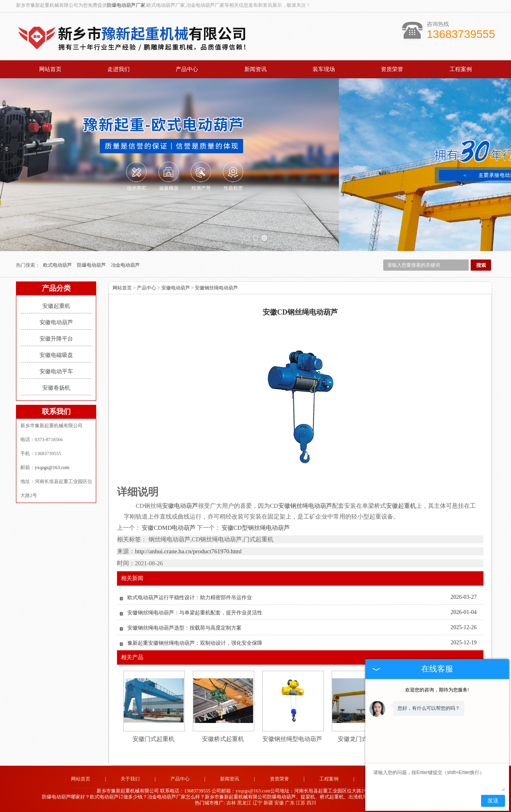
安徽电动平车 (56, 371)
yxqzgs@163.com (52, 467)
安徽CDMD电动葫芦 (169, 528)
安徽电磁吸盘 (56, 355)
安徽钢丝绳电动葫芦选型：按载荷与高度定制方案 (184, 628)
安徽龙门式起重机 (362, 739)
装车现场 (324, 69)
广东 (290, 803)
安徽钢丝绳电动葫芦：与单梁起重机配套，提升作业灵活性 (195, 613)
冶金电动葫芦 (125, 265)
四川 (311, 803)
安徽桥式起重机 (223, 739)
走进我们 (119, 69)
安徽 (279, 803)
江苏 (301, 803)
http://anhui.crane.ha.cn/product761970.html (188, 551)
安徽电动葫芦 (56, 322)
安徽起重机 (56, 306)
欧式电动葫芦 (58, 265)
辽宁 (257, 803)
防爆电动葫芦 (92, 265)
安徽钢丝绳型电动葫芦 (292, 739)
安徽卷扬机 (56, 388)
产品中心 (187, 69)
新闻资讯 (255, 69)
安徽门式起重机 (153, 739)
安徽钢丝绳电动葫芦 (216, 288)
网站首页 (50, 69)
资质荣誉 (392, 69)
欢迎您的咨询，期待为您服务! (437, 690)
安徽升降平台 (56, 339)
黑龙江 (244, 803)
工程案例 (461, 69)
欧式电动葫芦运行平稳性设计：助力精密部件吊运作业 (190, 597)
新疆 (268, 803)
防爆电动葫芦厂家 (126, 5)
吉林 (231, 803)
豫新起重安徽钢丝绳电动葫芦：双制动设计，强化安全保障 (195, 643)
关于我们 (130, 779)
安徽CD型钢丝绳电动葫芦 (255, 528)
